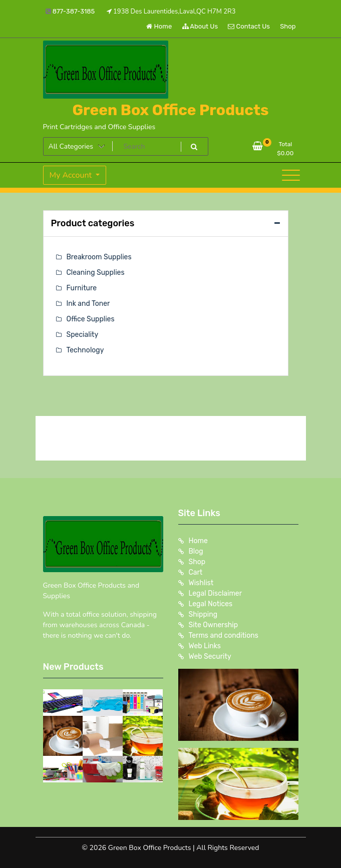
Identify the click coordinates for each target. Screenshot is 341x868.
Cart (196, 572)
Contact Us (249, 26)
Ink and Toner (88, 304)
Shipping (203, 614)
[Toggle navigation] (291, 175)
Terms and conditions (224, 635)
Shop (288, 26)
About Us (200, 26)
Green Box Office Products (170, 110)
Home (159, 26)
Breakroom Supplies (99, 257)
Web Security (210, 657)
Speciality (83, 335)
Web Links (205, 646)
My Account (72, 175)
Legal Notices (211, 604)
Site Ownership (214, 625)
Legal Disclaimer (216, 593)
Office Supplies (91, 319)
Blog (196, 551)
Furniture (82, 288)
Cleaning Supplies (96, 273)
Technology (85, 350)
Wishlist (201, 583)
